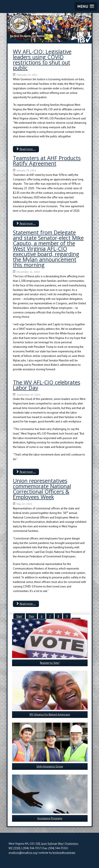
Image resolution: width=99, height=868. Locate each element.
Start (19, 616)
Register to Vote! (50, 663)
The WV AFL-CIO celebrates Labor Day (47, 385)
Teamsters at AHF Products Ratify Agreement (47, 161)
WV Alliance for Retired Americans (50, 715)
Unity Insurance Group (50, 766)
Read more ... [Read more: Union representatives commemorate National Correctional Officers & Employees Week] (26, 604)
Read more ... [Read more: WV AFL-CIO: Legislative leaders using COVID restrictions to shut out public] (26, 149)
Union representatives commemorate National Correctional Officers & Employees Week (42, 489)
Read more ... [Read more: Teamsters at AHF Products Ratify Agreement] (26, 224)
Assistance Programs (50, 818)
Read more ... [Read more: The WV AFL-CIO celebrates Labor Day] (26, 472)
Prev (31, 616)
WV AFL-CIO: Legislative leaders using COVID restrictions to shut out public (42, 60)
